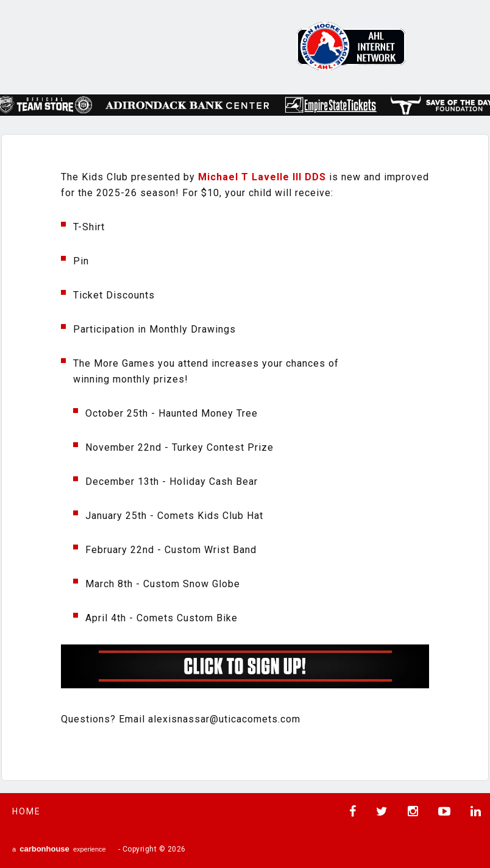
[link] (262, 177)
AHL (351, 46)
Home (27, 811)
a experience (59, 849)
